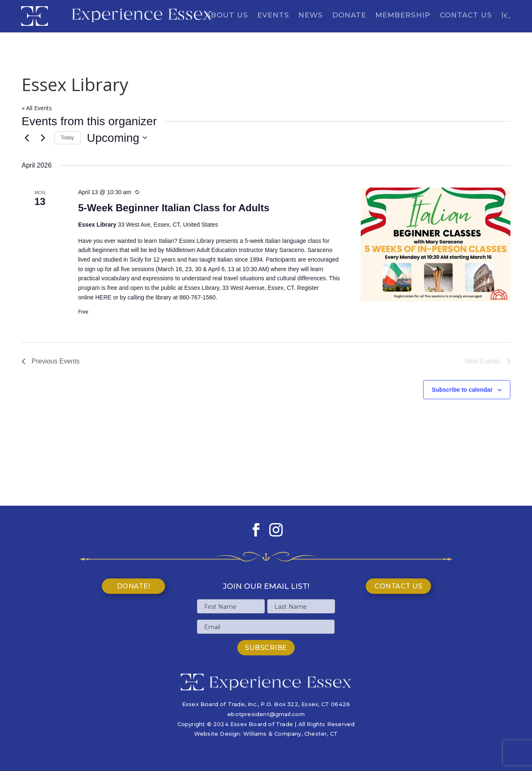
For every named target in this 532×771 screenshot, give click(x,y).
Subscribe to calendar (462, 390)
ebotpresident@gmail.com (266, 714)
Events (273, 16)
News (311, 16)
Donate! (134, 586)
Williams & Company (272, 734)
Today (67, 138)
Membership (403, 16)
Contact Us (466, 16)
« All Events (37, 108)
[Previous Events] (27, 138)
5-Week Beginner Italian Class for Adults (174, 208)
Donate (349, 16)
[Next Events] (43, 138)
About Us (227, 16)
